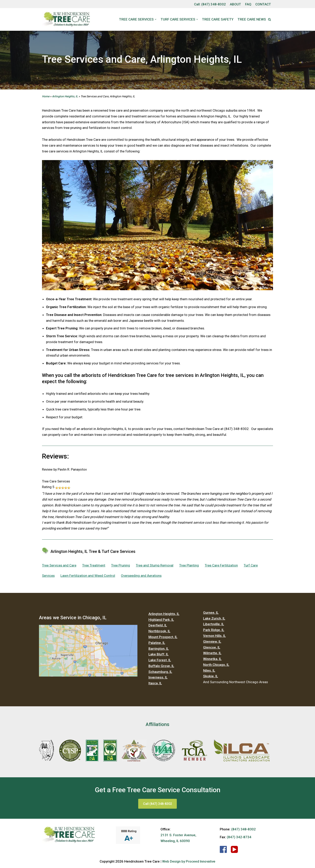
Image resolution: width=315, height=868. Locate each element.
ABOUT (235, 4)
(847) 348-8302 (213, 4)
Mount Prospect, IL (163, 638)
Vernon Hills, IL (214, 637)
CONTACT (263, 4)
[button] (269, 19)
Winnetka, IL (212, 660)
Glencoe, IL (212, 648)
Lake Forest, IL (160, 661)
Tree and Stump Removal (155, 566)
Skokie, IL (211, 678)
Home (46, 96)
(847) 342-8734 (239, 838)
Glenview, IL (212, 643)
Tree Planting (189, 566)
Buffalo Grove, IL (161, 667)
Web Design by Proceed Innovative (189, 863)
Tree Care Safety (218, 19)
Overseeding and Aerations (142, 577)
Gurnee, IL (211, 614)
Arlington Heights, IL (65, 96)
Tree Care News (252, 19)
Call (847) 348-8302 (157, 805)
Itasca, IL (155, 685)
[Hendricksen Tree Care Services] (66, 19)
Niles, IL (209, 672)
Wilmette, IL (212, 654)
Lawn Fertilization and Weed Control (88, 577)
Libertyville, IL (214, 625)
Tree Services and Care (59, 566)
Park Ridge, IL (214, 631)
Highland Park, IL (161, 621)
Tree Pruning (121, 566)
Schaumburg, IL (160, 673)
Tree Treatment (94, 566)
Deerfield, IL (158, 626)
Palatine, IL (157, 644)
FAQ (248, 4)
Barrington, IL (159, 650)
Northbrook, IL (159, 632)
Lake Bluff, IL (159, 655)
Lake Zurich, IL (214, 619)
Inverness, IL (158, 679)
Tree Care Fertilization (221, 566)
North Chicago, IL (216, 666)
